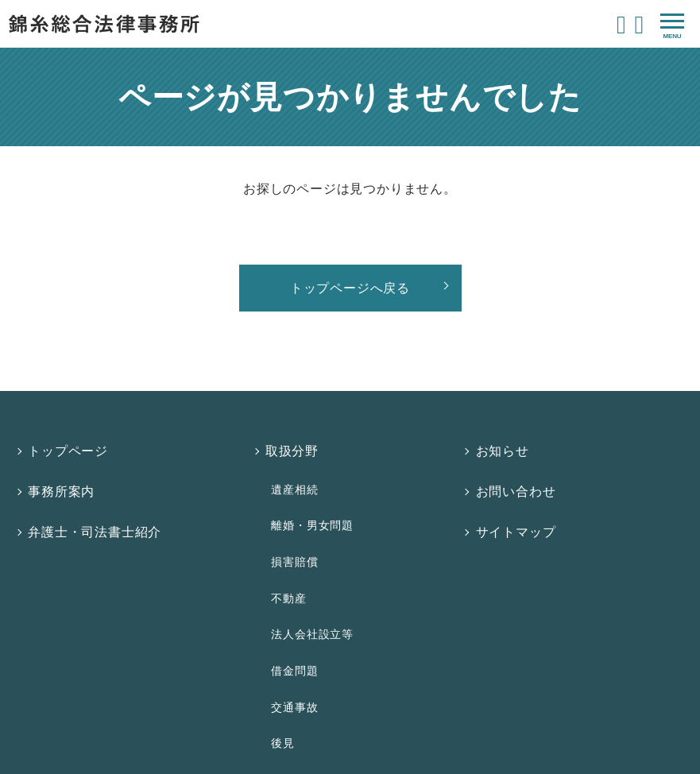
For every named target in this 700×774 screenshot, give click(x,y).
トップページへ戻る (350, 288)
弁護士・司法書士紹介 (95, 495)
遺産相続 (291, 467)
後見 (280, 623)
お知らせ (505, 444)
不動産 (285, 534)
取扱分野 (294, 444)
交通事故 (291, 601)
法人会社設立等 (309, 556)
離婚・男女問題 (309, 490)
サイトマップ (518, 495)
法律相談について (320, 646)
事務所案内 (62, 469)
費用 (280, 672)
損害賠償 (291, 512)
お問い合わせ (518, 469)
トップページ (69, 444)
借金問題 (291, 579)
